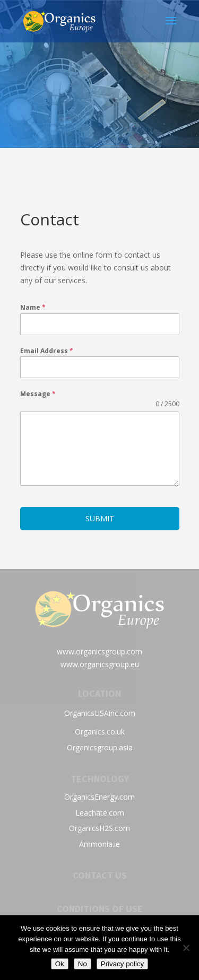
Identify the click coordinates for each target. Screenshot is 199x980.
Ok (60, 964)
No (83, 964)
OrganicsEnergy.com (99, 797)
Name (33, 307)
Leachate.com (100, 813)
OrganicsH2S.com (99, 828)
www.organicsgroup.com (99, 651)
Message (38, 394)
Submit (100, 518)
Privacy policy (122, 964)
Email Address (47, 351)
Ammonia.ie (99, 844)
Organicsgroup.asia (100, 747)
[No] (186, 948)
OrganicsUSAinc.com (100, 713)
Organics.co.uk (100, 732)
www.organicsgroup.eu (100, 664)
